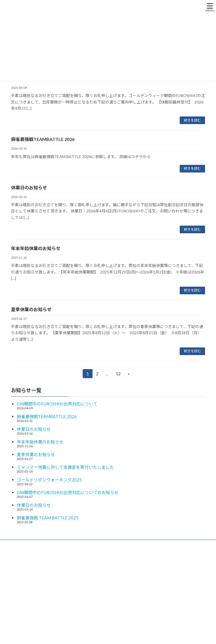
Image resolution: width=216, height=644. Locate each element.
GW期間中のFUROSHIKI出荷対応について (57, 404)
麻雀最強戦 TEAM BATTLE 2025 (48, 518)
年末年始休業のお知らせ (36, 248)
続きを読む (192, 120)
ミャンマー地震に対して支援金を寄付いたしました (65, 467)
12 (118, 374)
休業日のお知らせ (29, 188)
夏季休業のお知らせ (31, 309)
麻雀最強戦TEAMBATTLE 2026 (43, 139)
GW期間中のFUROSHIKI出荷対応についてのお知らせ (68, 492)
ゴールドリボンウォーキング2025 (49, 480)
